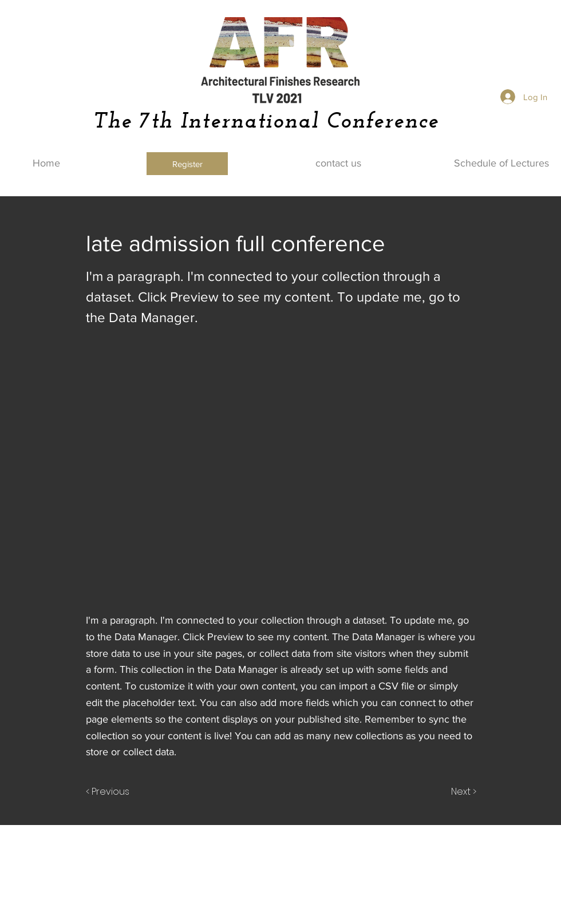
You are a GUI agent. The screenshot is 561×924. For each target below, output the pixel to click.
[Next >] (463, 792)
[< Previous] (109, 792)
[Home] (46, 164)
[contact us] (338, 164)
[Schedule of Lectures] (501, 164)
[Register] (187, 164)
